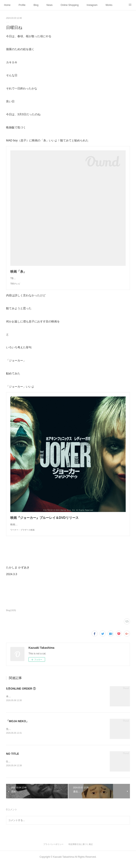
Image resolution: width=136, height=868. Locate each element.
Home (7, 5)
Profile (22, 5)
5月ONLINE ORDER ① (21, 693)
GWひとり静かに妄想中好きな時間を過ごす (30, 766)
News (50, 5)
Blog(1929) (11, 614)
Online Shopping (70, 5)
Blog (36, 5)
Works (109, 5)
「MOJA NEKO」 (17, 726)
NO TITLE (13, 758)
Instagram (92, 5)
